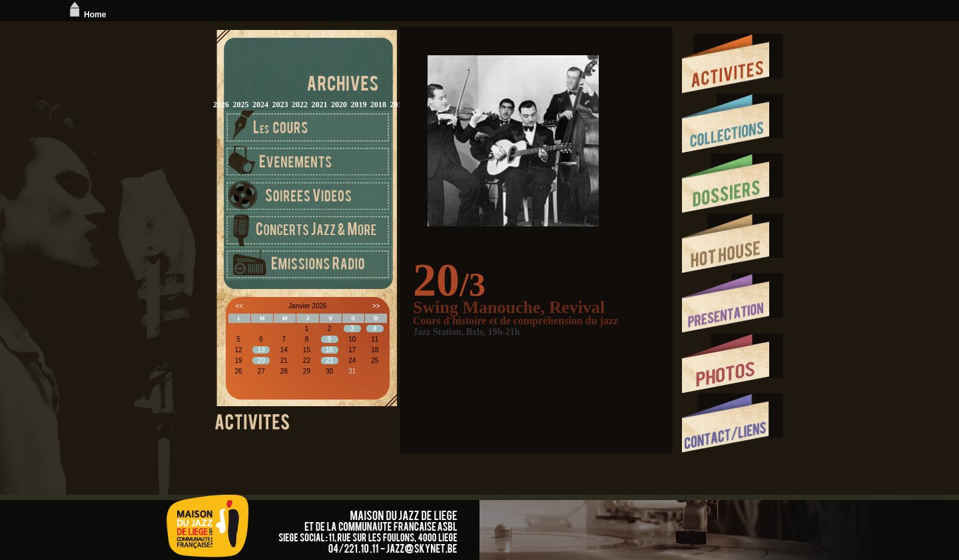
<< (239, 306)
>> (376, 306)
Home (86, 15)
